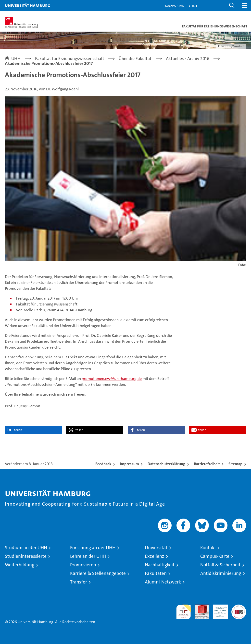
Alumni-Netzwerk (163, 582)
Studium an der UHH (26, 548)
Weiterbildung (20, 565)
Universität (156, 548)
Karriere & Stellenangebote (98, 573)
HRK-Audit (218, 610)
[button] (232, 6)
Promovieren (83, 565)
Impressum (129, 464)
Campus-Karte (215, 556)
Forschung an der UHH (93, 548)
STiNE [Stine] (193, 5)
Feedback (103, 464)
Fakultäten (156, 573)
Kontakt (208, 548)
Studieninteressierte (26, 556)
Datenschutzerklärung (166, 464)
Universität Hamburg (28, 5)
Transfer (79, 582)
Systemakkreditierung (239, 607)
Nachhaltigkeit (160, 565)
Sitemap (235, 464)
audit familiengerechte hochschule (184, 612)
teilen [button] (18, 430)
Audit (199, 607)
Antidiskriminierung (221, 573)
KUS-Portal (174, 5)
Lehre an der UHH (88, 556)
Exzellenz (155, 556)
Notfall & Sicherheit (220, 565)
